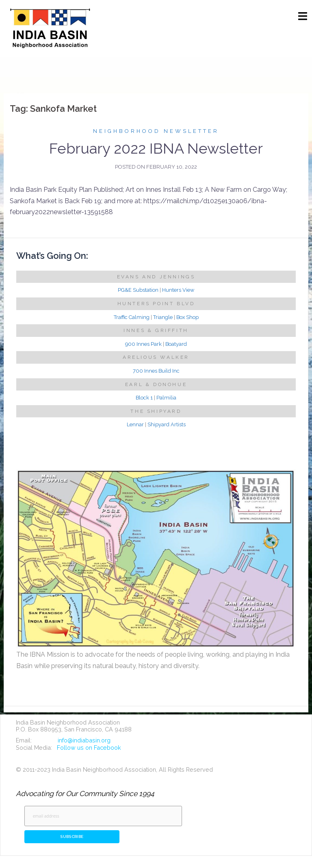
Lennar (135, 424)
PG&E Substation (138, 290)
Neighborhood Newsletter (156, 131)
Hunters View (178, 290)
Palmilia (166, 398)
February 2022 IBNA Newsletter (156, 148)
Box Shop (187, 317)
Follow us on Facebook (89, 748)
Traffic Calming (132, 317)
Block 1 (144, 398)
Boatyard (176, 344)
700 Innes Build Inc (156, 371)
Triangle (163, 317)
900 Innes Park (143, 344)
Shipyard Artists (167, 424)
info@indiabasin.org (84, 740)
